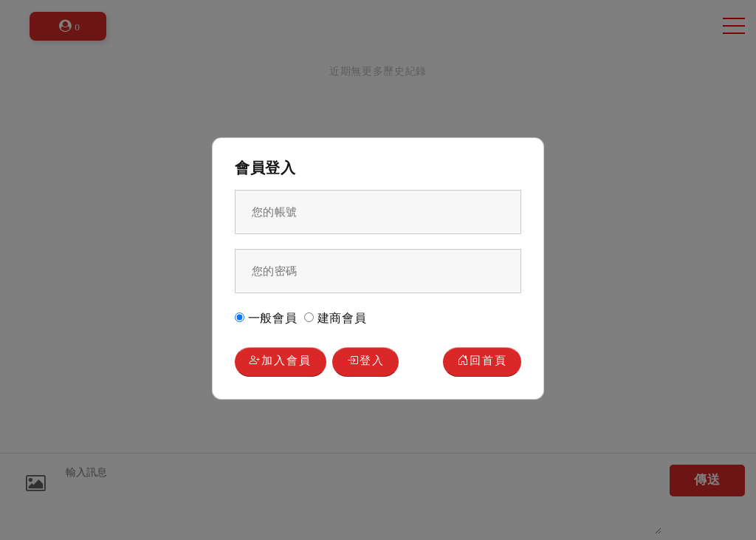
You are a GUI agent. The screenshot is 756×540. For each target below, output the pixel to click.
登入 (366, 362)
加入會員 (280, 362)
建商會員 (336, 318)
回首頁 (482, 362)
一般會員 (266, 318)
